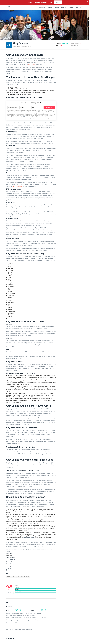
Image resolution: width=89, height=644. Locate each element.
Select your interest (11, 105)
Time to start (34, 105)
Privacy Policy (31, 118)
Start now (58, 2)
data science (31, 64)
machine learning (18, 187)
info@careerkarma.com (27, 117)
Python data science (29, 538)
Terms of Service (23, 118)
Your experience (23, 105)
